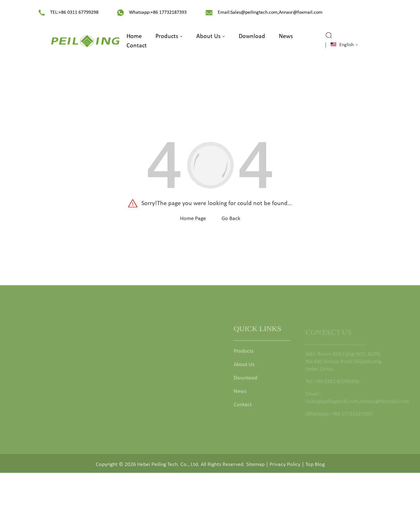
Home (134, 36)
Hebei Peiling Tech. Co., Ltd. (168, 467)
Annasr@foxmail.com (301, 12)
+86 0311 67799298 (79, 12)
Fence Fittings (172, 396)
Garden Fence (173, 369)
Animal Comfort (175, 423)
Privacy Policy (285, 467)
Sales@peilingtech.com (254, 12)
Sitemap (255, 467)
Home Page (193, 219)
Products (169, 36)
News (286, 36)
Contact (137, 46)
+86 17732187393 (169, 12)
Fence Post (169, 383)
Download (252, 36)
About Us (211, 36)
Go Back (231, 219)
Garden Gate (171, 356)
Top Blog (315, 467)
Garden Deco (172, 409)
